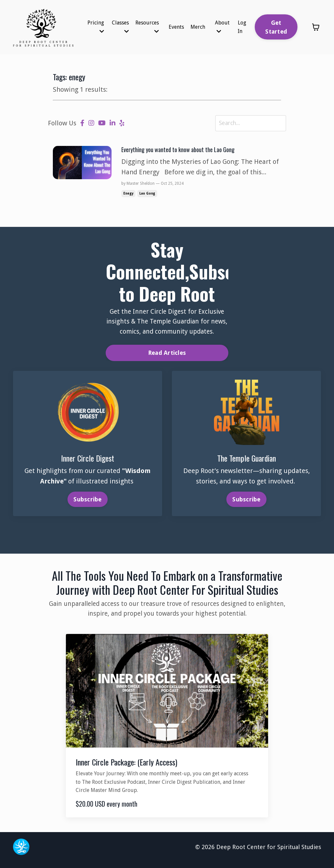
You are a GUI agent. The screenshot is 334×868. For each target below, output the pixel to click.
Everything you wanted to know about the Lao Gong (184, 151)
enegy (128, 195)
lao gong (147, 195)
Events (176, 27)
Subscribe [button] (87, 503)
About (222, 27)
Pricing (96, 27)
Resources (147, 27)
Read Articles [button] (167, 356)
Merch (198, 27)
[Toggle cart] (316, 27)
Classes (120, 27)
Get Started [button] (276, 27)
